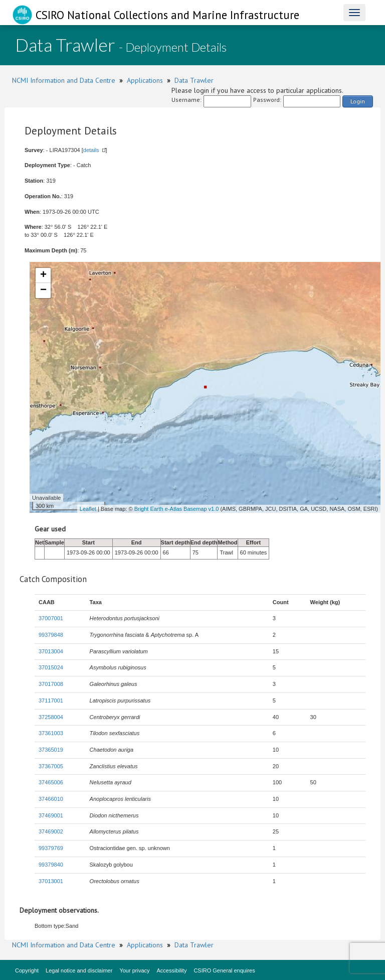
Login (358, 101)
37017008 (51, 684)
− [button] (43, 291)
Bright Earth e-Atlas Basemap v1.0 (177, 509)
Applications (145, 80)
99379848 (51, 635)
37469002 (51, 831)
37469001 (51, 815)
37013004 (51, 651)
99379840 (51, 865)
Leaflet (88, 509)
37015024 (51, 667)
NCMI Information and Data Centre (64, 80)
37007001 (51, 618)
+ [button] (43, 275)
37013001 (51, 881)
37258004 (51, 717)
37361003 (51, 733)
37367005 (51, 766)
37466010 (51, 799)
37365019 (51, 750)
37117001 (51, 701)
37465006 (51, 782)
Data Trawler (194, 80)
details (91, 150)
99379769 (51, 848)
